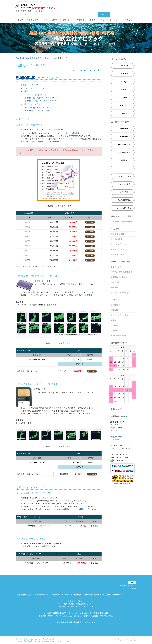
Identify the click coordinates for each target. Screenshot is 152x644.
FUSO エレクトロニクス (34, 88)
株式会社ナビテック (34, 639)
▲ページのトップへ (128, 586)
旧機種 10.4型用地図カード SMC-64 (42, 101)
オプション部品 (50, 58)
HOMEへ (133, 588)
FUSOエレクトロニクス (31, 58)
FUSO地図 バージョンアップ (38, 111)
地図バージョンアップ (33, 104)
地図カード (28, 91)
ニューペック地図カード (36, 95)
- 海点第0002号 (76, 622)
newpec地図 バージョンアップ (39, 108)
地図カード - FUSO (29, 85)
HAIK (135, 641)
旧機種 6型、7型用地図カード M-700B (42, 98)
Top (17, 58)
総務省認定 (117, 439)
